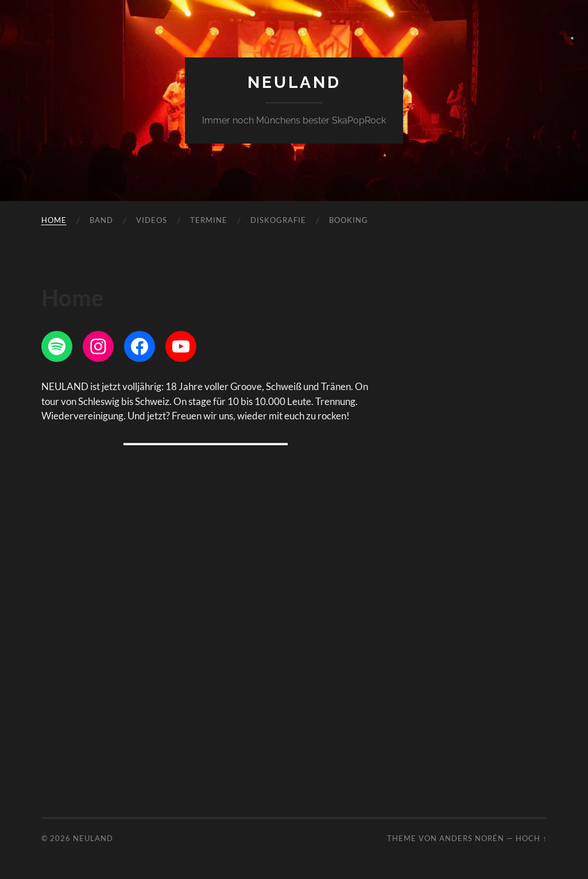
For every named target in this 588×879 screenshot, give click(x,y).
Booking (349, 220)
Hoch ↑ (531, 838)
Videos (152, 220)
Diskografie (278, 220)
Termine (209, 220)
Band (101, 220)
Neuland (294, 82)
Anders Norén (472, 838)
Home (54, 220)
